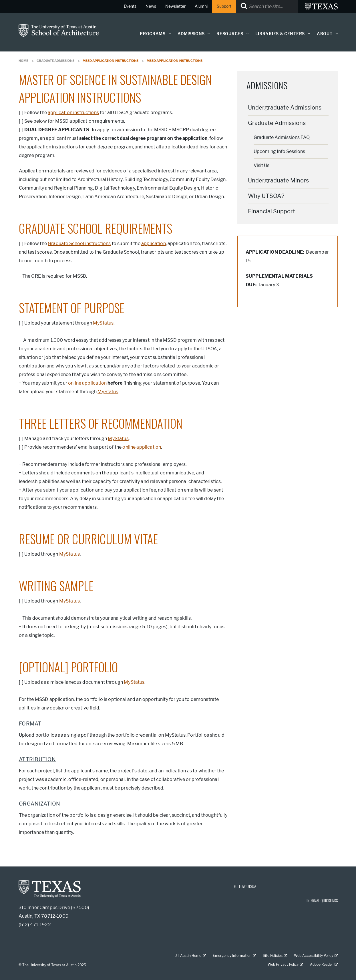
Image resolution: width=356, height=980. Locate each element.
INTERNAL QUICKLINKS (322, 900)
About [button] (325, 34)
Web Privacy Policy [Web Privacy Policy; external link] (283, 964)
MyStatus (103, 323)
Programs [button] (153, 34)
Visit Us (261, 165)
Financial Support (272, 211)
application (154, 243)
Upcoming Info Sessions (279, 151)
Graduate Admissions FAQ (282, 137)
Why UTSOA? (266, 196)
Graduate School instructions (79, 243)
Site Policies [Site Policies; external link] (273, 956)
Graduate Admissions (55, 61)
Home (23, 61)
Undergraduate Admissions (285, 108)
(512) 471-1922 (35, 925)
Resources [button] (230, 34)
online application (87, 383)
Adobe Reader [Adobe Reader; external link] (322, 964)
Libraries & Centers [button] (280, 34)
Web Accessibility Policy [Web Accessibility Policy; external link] (314, 956)
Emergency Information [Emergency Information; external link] (232, 956)
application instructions (73, 113)
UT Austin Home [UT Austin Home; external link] (188, 956)
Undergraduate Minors (278, 180)
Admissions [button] (191, 34)
